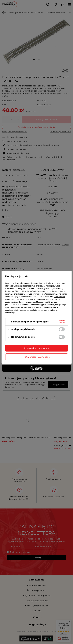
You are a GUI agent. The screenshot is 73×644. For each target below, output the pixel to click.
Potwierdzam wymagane (37, 357)
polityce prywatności (34, 294)
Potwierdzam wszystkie (36, 348)
